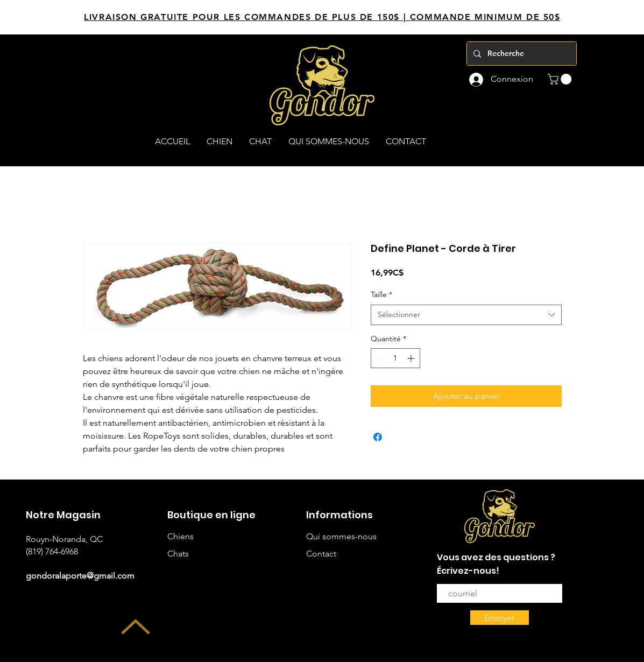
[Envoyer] (500, 618)
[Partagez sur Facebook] (378, 437)
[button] (561, 79)
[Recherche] (521, 54)
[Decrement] (379, 358)
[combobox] (466, 315)
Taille (381, 294)
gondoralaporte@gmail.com (80, 576)
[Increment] (412, 358)
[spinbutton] (395, 358)
